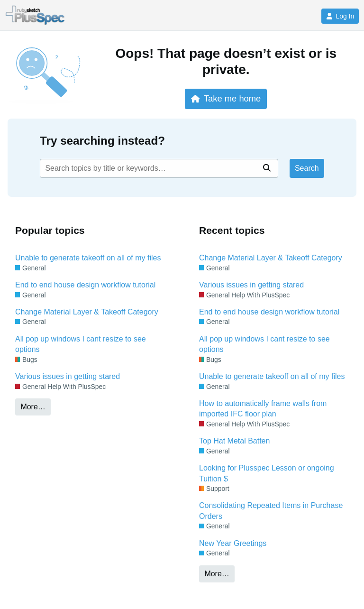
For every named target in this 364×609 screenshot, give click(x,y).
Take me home (226, 98)
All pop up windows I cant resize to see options (81, 344)
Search (307, 168)
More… (33, 407)
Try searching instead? (102, 141)
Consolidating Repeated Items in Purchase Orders (271, 511)
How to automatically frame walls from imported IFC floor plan (263, 409)
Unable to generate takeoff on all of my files (88, 258)
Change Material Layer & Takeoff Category (87, 312)
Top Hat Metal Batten (234, 441)
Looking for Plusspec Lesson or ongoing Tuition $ (267, 473)
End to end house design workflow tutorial (85, 285)
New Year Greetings (233, 543)
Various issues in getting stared (68, 376)
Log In (340, 16)
